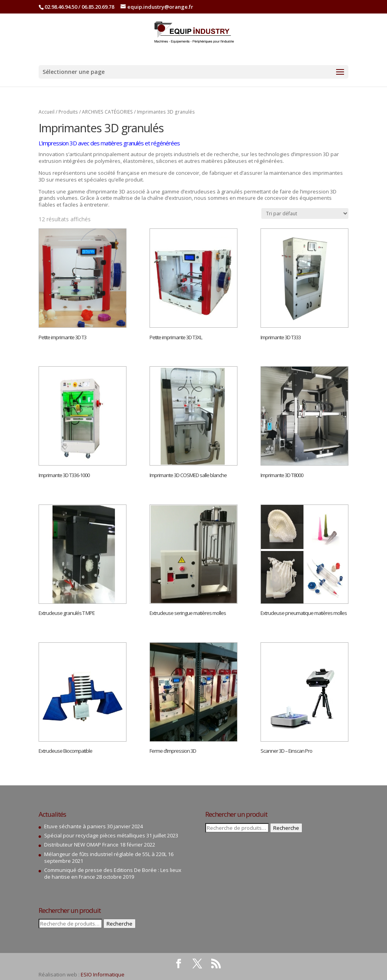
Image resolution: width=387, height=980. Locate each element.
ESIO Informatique (103, 974)
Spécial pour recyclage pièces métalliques (95, 835)
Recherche (120, 924)
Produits (68, 112)
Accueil (47, 112)
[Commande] (305, 214)
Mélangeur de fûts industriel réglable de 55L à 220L (105, 854)
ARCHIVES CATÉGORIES (107, 112)
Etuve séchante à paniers (75, 826)
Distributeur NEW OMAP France (81, 845)
